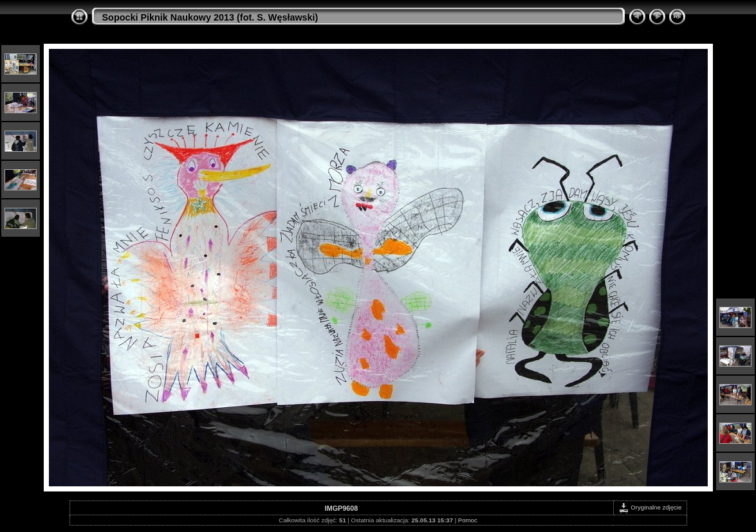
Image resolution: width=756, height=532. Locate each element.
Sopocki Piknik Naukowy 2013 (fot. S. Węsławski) (210, 17)
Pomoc (468, 520)
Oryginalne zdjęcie (650, 507)
